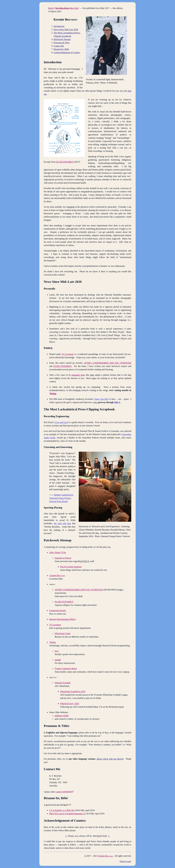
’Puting (53, 394)
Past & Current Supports (71, 567)
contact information (64, 792)
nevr (57, 651)
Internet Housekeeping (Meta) (62, 619)
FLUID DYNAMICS (64, 602)
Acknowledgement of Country (67, 52)
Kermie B (105, 856)
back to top (125, 861)
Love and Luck (61, 422)
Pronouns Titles (62, 43)
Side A (117, 402)
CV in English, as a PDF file (62, 810)
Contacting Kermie (58, 610)
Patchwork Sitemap (62, 39)
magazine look (78, 375)
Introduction (59, 26)
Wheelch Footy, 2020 (70, 704)
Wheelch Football (62, 683)
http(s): (51, 8)
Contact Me (59, 46)
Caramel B (57, 575)
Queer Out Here (102, 399)
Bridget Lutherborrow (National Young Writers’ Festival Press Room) (61, 498)
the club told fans (62, 523)
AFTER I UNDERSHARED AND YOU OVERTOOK (79, 590)
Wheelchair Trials (62, 633)
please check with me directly (110, 759)
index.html (74, 8)
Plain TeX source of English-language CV (68, 814)
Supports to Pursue (63, 558)
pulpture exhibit (62, 716)
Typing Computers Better (66, 669)
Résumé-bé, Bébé (61, 49)
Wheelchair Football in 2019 (73, 692)
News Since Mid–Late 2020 (66, 29)
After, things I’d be (58, 552)
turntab (58, 660)
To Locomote (68, 354)
